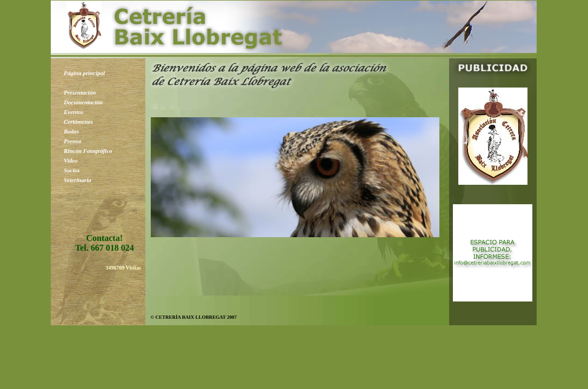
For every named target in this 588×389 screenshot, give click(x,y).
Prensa (72, 141)
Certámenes (78, 122)
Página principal (84, 73)
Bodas (71, 131)
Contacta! (104, 238)
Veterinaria (78, 180)
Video (71, 160)
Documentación (83, 102)
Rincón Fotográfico (88, 151)
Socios (72, 170)
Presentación (80, 92)
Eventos (73, 112)
